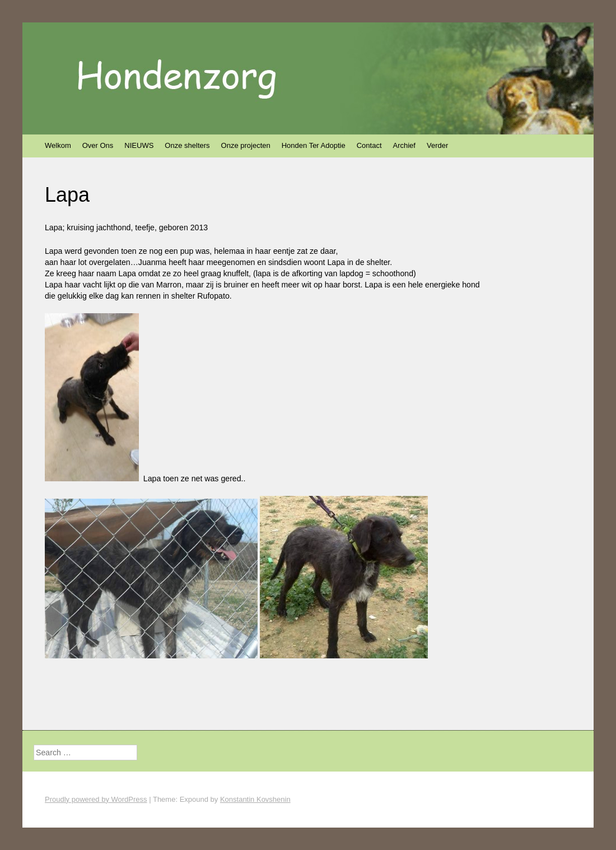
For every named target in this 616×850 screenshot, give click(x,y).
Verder (437, 145)
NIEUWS (139, 145)
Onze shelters (187, 145)
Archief (404, 145)
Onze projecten (246, 145)
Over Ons (98, 145)
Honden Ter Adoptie (314, 145)
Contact (369, 145)
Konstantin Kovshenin (255, 799)
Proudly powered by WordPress (96, 799)
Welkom (58, 145)
